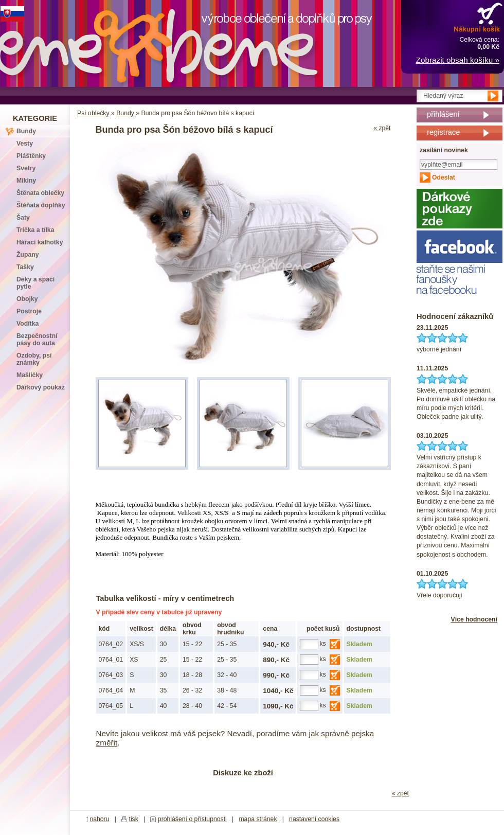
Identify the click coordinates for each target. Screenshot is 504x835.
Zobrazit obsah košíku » (458, 60)
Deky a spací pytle (35, 283)
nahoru (99, 819)
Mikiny (26, 181)
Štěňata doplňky (41, 205)
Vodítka (28, 324)
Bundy (125, 113)
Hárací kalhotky (40, 242)
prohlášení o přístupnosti (192, 819)
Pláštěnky (31, 156)
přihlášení (443, 114)
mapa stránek (258, 819)
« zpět (382, 128)
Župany (28, 255)
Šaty (23, 218)
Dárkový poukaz (41, 387)
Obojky (27, 299)
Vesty (25, 144)
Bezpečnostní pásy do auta (37, 340)
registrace (443, 132)
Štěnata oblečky (40, 193)
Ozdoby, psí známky (34, 359)
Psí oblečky (93, 113)
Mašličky (30, 375)
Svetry (26, 168)
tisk (134, 819)
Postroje (29, 311)
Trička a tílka (35, 230)
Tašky (25, 267)
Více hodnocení (474, 619)
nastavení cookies (314, 819)
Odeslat (444, 177)
